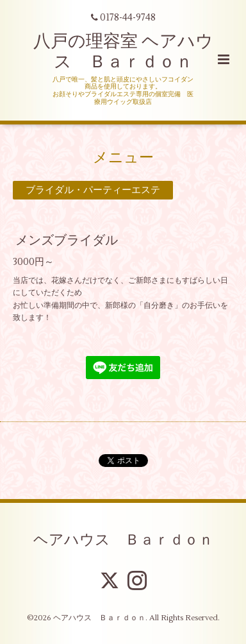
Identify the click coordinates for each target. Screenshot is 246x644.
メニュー (123, 157)
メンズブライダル (67, 240)
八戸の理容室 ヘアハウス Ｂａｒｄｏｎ (123, 52)
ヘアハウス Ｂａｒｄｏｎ (123, 540)
